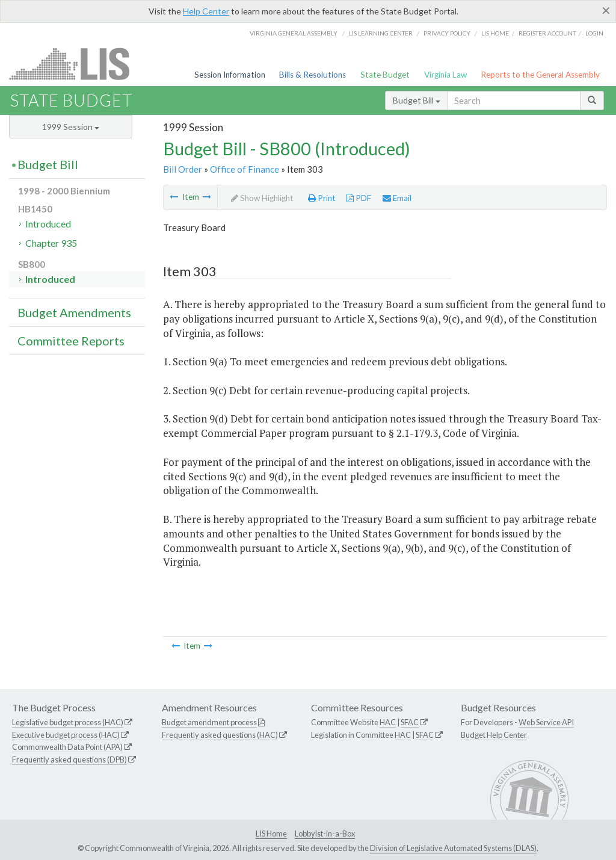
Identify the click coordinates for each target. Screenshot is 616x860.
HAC (388, 722)
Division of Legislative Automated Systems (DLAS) (453, 848)
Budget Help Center (494, 735)
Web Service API (546, 722)
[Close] (606, 10)
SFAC (410, 722)
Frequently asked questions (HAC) (220, 735)
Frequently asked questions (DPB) (69, 759)
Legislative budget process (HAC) (68, 722)
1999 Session (71, 127)
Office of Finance (245, 169)
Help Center (206, 11)
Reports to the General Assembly (540, 75)
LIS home (495, 33)
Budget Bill (417, 100)
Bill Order (183, 169)
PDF (359, 198)
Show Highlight (262, 198)
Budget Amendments (74, 312)
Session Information (230, 75)
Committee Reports (71, 341)
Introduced (48, 224)
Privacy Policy (447, 33)
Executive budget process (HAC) (66, 735)
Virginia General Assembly (294, 33)
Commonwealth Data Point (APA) (67, 747)
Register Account (547, 33)
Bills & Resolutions (313, 75)
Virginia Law (445, 75)
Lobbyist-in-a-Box (325, 834)
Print (322, 198)
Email (397, 198)
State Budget (385, 75)
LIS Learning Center (381, 33)
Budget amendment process (209, 722)
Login (594, 33)
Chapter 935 (51, 243)
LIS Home (271, 834)
